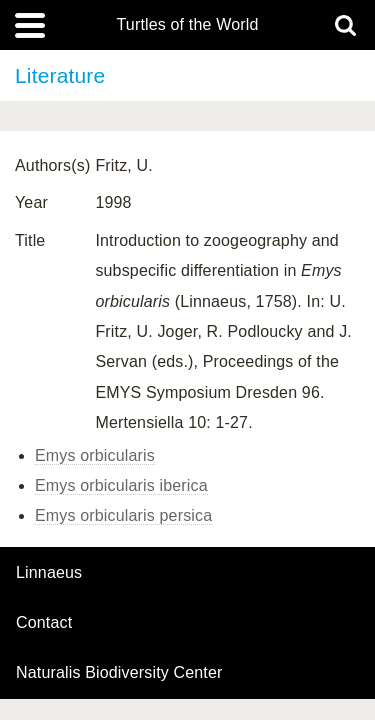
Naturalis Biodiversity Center (119, 673)
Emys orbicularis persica (123, 515)
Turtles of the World (188, 25)
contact (44, 622)
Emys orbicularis (95, 455)
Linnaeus (49, 573)
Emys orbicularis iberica (121, 485)
